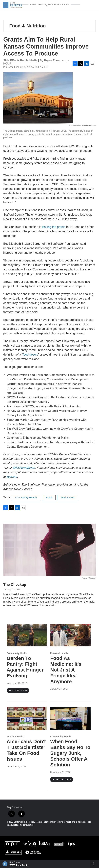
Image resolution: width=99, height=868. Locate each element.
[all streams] (95, 864)
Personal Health (59, 653)
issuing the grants (54, 227)
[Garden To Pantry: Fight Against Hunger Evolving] (27, 635)
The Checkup (15, 585)
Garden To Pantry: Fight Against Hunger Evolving (25, 667)
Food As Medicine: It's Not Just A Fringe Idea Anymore (66, 670)
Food (49, 497)
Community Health (26, 497)
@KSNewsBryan (24, 468)
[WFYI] (29, 844)
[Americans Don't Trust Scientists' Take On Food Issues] (27, 719)
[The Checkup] (49, 550)
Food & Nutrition (28, 26)
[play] (5, 864)
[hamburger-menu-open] (6, 5)
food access (68, 497)
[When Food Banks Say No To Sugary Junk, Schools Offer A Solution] (70, 719)
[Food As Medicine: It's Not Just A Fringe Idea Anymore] (70, 635)
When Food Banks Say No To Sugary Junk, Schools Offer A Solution (70, 753)
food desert (30, 355)
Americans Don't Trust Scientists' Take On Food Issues (26, 750)
